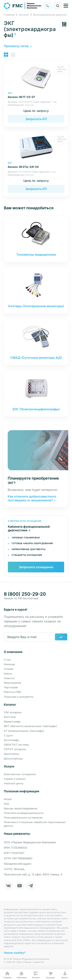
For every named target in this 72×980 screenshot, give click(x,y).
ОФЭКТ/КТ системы (16, 745)
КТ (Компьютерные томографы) (24, 731)
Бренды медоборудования (21, 808)
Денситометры (13, 759)
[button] (17, 46)
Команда (9, 664)
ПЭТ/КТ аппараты (15, 749)
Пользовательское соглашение (23, 818)
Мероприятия (12, 683)
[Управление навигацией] (66, 6)
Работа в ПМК (13, 692)
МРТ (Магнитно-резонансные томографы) (31, 726)
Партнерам (11, 687)
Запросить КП (36, 119)
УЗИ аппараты (13, 712)
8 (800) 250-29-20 (25, 594)
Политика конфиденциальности (24, 813)
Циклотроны (12, 754)
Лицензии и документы (19, 697)
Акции (8, 799)
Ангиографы (12, 740)
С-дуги (8, 735)
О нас (7, 660)
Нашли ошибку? (15, 953)
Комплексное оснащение (20, 774)
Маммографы (12, 721)
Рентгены (10, 717)
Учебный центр (14, 783)
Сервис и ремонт (15, 779)
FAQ (6, 804)
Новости (9, 678)
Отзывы (9, 669)
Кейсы (8, 674)
